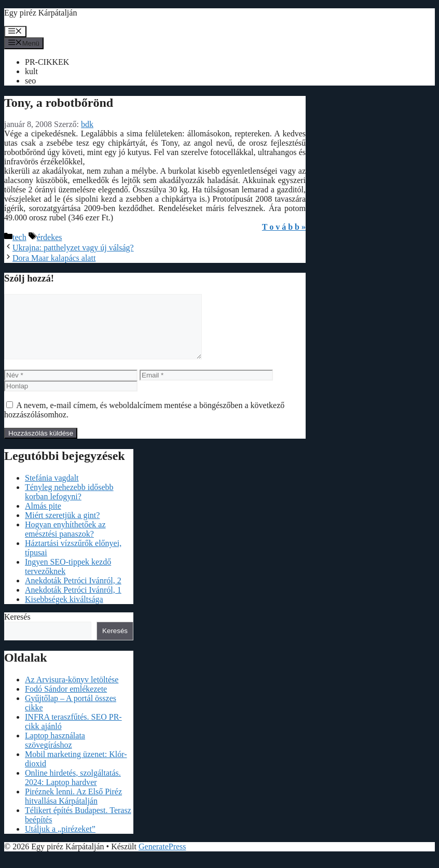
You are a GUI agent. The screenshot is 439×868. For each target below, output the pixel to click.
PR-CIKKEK (47, 62)
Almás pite (43, 518)
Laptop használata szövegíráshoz (55, 753)
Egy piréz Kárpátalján (40, 13)
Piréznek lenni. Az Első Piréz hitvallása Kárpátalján (73, 809)
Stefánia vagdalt (52, 490)
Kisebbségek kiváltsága (64, 612)
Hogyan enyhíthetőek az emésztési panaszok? (65, 542)
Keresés (17, 629)
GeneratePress (162, 859)
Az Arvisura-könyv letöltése (72, 692)
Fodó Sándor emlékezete (66, 701)
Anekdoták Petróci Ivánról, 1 (73, 602)
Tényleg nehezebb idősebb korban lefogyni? (69, 504)
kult (31, 71)
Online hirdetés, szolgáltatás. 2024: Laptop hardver (73, 790)
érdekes (50, 237)
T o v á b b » (284, 227)
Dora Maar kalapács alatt (54, 258)
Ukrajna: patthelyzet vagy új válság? (73, 248)
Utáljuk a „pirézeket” (60, 841)
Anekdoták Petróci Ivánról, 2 (73, 593)
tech (19, 237)
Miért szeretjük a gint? (62, 528)
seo (30, 81)
